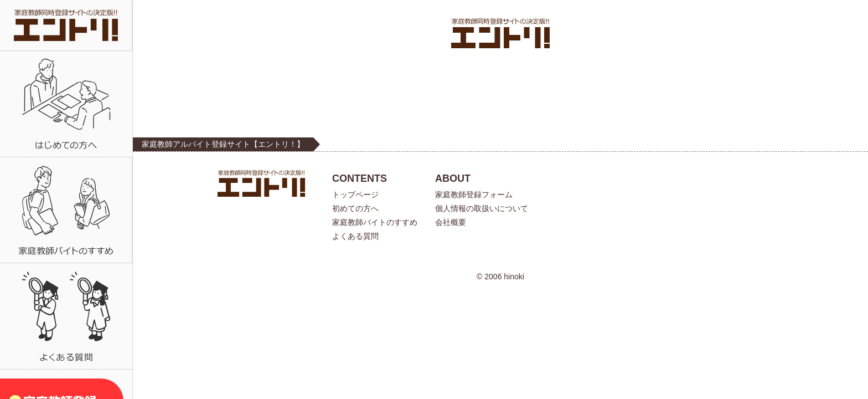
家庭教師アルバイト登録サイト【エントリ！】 (223, 144)
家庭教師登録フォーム (474, 195)
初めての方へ (355, 208)
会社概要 (451, 222)
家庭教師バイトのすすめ (375, 222)
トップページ (355, 195)
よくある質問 (355, 236)
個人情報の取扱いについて (482, 208)
